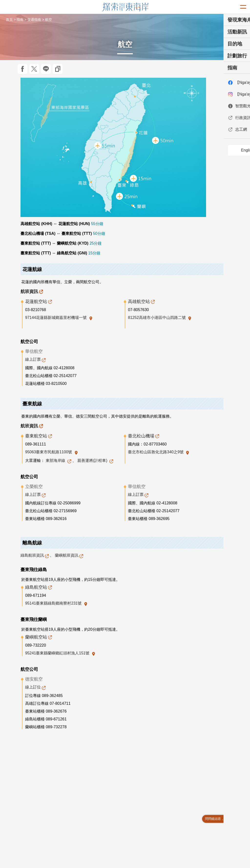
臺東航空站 (36, 436)
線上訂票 (33, 359)
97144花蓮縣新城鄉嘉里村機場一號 (57, 318)
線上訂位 (33, 687)
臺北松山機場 (141, 436)
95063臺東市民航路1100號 (49, 452)
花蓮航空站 (36, 302)
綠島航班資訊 (32, 555)
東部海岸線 (56, 461)
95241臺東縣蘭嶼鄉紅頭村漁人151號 (58, 653)
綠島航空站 (36, 587)
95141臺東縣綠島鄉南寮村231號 (54, 603)
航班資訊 (29, 292)
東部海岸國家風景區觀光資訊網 (125, 7)
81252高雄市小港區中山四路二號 (157, 318)
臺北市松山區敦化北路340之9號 (156, 452)
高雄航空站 (139, 302)
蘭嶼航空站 (36, 637)
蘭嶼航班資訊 (67, 555)
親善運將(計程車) (93, 461)
